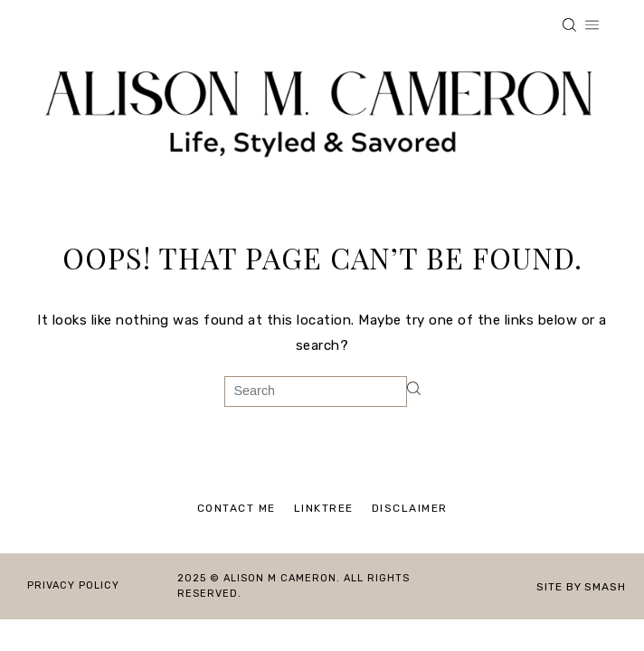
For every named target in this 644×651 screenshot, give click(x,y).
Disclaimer (410, 508)
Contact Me (237, 508)
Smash (605, 587)
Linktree (324, 508)
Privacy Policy (73, 585)
